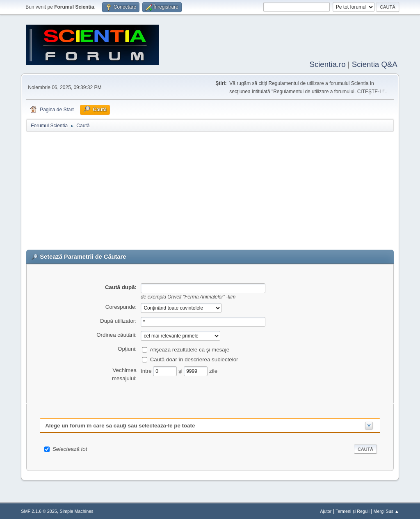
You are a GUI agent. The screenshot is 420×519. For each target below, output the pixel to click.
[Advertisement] (210, 191)
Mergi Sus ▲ (386, 510)
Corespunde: (121, 306)
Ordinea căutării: (116, 334)
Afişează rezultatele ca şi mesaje (189, 348)
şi (181, 370)
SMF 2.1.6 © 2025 (39, 510)
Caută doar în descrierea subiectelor (194, 358)
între (147, 370)
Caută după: (121, 286)
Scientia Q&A (375, 63)
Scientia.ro (327, 63)
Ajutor (326, 510)
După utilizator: (118, 320)
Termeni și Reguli (353, 510)
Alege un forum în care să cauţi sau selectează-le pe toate (120, 425)
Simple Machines (77, 510)
